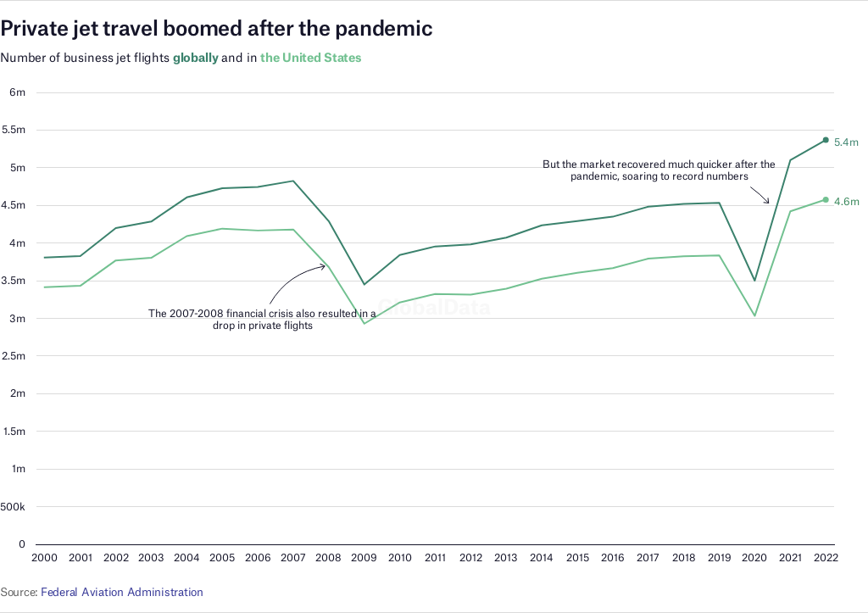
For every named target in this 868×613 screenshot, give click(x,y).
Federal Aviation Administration (122, 592)
